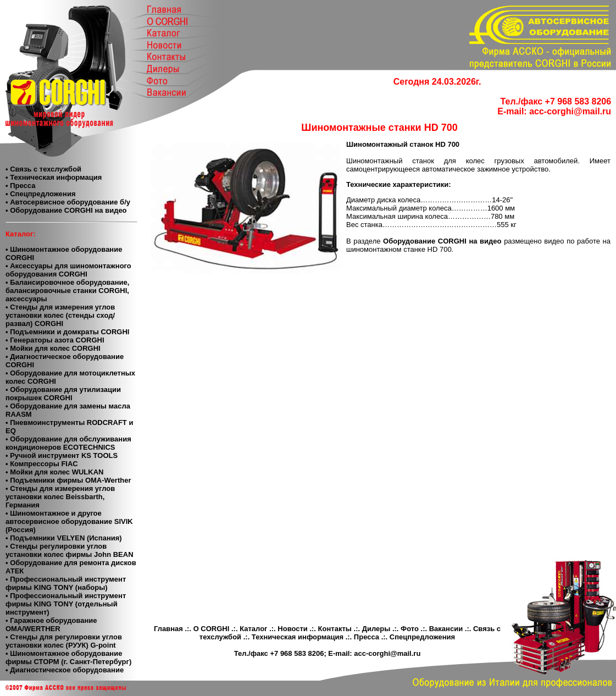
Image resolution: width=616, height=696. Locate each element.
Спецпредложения (422, 637)
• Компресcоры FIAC (42, 464)
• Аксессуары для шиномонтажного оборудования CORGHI (68, 270)
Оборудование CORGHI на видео (443, 241)
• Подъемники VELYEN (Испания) (64, 538)
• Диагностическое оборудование (65, 670)
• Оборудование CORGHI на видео (66, 210)
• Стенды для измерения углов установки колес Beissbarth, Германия (60, 497)
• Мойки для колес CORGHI (53, 348)
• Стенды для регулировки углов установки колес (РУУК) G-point (64, 641)
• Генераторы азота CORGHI (55, 340)
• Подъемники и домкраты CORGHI (67, 332)
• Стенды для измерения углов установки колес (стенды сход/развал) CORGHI (60, 315)
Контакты (335, 629)
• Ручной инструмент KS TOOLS (62, 455)
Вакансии (446, 629)
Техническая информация (298, 637)
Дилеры (376, 629)
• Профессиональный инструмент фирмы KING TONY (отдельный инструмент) (66, 604)
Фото (410, 629)
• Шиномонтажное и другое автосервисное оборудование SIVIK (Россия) (69, 521)
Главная (168, 629)
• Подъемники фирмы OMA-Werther (68, 480)
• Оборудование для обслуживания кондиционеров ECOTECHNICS (68, 443)
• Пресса (20, 186)
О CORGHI (212, 629)
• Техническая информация (54, 177)
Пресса (367, 637)
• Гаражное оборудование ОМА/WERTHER (51, 625)
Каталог (253, 629)
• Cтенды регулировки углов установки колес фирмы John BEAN (70, 550)
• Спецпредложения (40, 194)
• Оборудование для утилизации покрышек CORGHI (63, 394)
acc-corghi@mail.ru (570, 111)
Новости (293, 629)
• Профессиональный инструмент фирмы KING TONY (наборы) (66, 583)
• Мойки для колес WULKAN (54, 472)
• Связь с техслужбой (43, 169)
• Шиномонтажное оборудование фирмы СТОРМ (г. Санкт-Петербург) (68, 658)
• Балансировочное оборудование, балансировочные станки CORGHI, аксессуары (67, 291)
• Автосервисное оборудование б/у (68, 202)
